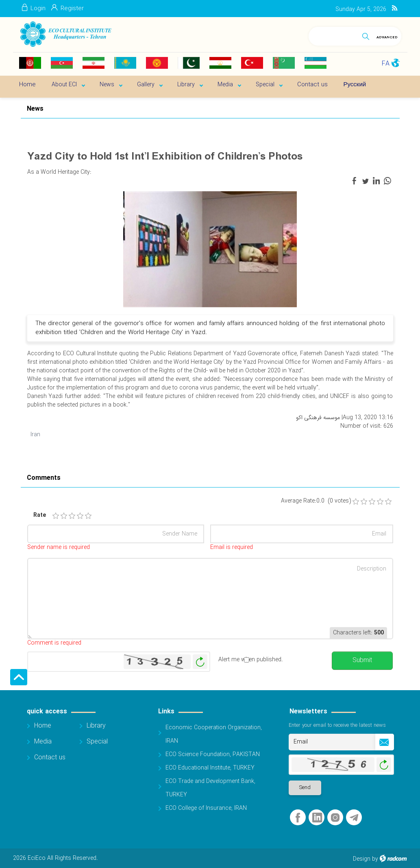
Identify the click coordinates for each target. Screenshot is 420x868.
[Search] (333, 35)
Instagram (335, 818)
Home (43, 726)
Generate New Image (200, 662)
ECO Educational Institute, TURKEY (210, 768)
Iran (35, 435)
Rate (39, 515)
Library (96, 726)
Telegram (354, 818)
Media (43, 742)
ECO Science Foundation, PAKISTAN (213, 754)
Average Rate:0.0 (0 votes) (316, 501)
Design (362, 859)
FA (386, 64)
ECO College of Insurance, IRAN (206, 808)
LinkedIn (317, 818)
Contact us (50, 758)
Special (97, 742)
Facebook (298, 818)
